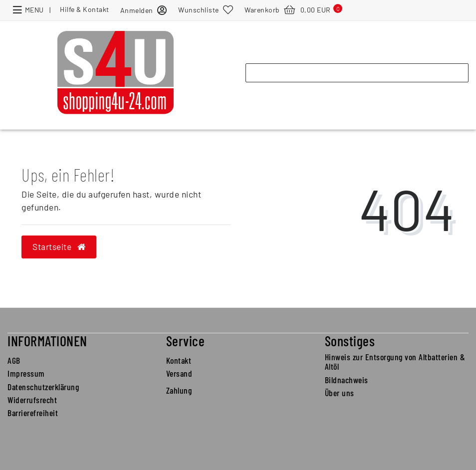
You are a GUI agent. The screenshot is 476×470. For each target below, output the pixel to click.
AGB (14, 360)
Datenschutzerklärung (43, 387)
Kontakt (179, 360)
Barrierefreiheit (33, 413)
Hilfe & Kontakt (85, 9)
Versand (179, 373)
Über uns (340, 393)
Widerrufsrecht (32, 400)
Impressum (26, 373)
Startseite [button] (59, 246)
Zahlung (179, 390)
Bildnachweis (347, 380)
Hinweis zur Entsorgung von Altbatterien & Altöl (395, 361)
